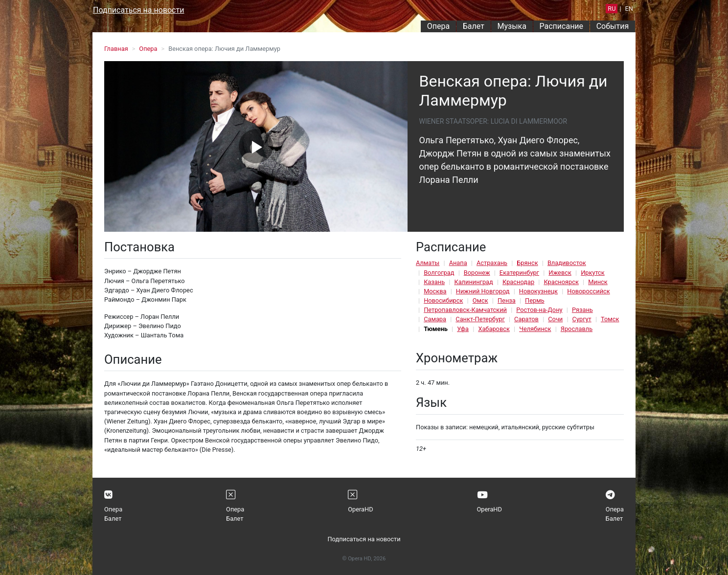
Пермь (535, 300)
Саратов (526, 319)
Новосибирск (443, 300)
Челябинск (535, 329)
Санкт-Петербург (480, 319)
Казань (434, 282)
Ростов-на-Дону (539, 310)
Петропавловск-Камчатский (465, 310)
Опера (438, 26)
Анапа (458, 263)
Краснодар (518, 282)
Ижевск (560, 273)
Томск (610, 319)
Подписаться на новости (138, 10)
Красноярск (561, 282)
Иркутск (593, 273)
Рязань (582, 310)
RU (612, 9)
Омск (480, 300)
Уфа (463, 329)
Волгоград (439, 273)
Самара (435, 319)
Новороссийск (588, 291)
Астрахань (492, 263)
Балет (474, 26)
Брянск (527, 263)
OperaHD (360, 509)
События (613, 26)
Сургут (582, 319)
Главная (116, 49)
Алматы (428, 263)
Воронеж (477, 273)
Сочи (555, 319)
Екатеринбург (519, 273)
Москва (435, 291)
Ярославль (577, 329)
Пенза (507, 300)
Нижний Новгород (483, 291)
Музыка (512, 26)
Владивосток (567, 263)
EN (629, 9)
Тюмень (436, 329)
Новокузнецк (538, 291)
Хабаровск (494, 329)
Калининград (473, 282)
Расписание (562, 26)
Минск (598, 282)
